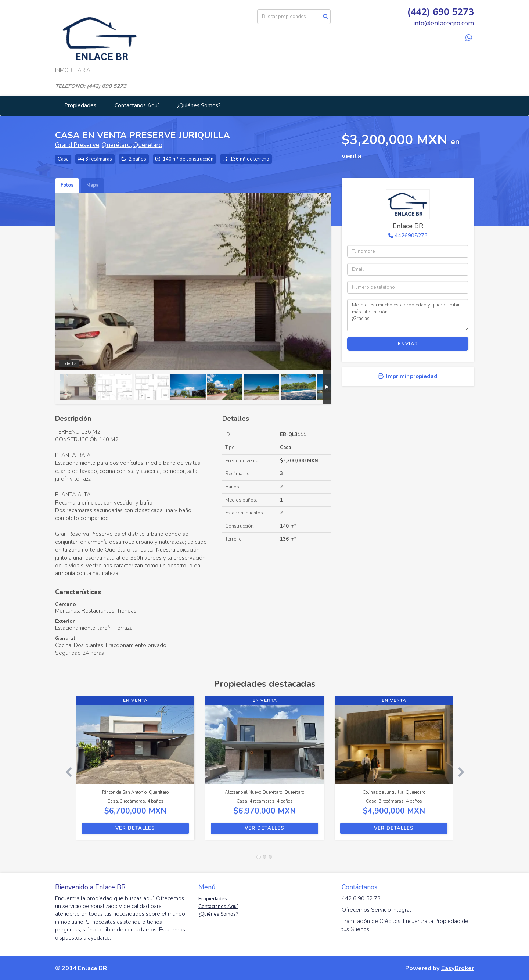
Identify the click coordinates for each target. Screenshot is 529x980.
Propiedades (80, 105)
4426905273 (411, 236)
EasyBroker (458, 968)
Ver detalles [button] (135, 828)
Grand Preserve (77, 145)
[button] (66, 772)
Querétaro (116, 145)
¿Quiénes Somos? (199, 105)
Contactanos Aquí (137, 105)
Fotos (67, 185)
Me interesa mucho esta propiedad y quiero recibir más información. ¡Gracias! (408, 315)
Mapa (92, 185)
